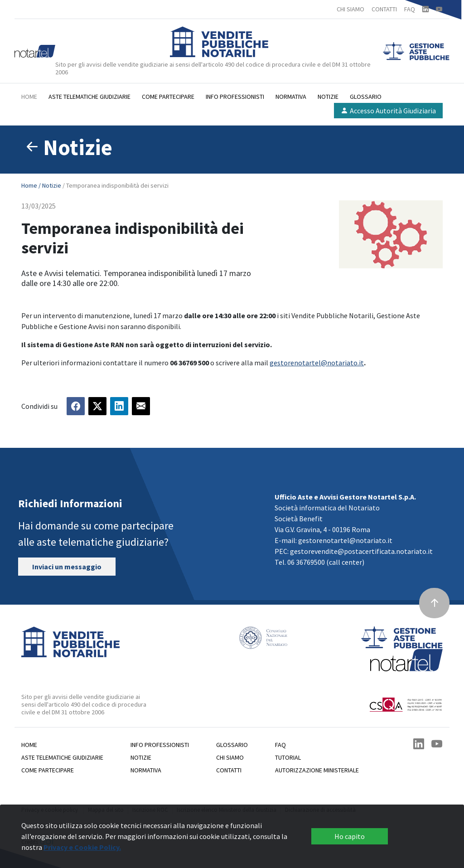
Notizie (328, 97)
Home (29, 97)
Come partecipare (168, 97)
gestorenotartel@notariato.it (317, 363)
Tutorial (288, 757)
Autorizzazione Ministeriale (317, 770)
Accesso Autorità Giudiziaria (388, 111)
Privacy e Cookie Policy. (82, 847)
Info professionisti (235, 97)
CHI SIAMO (350, 9)
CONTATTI (384, 9)
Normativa (291, 97)
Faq (280, 745)
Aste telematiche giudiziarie (89, 97)
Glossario (366, 97)
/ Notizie (51, 185)
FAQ (410, 9)
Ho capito (350, 836)
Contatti (229, 770)
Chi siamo (230, 757)
